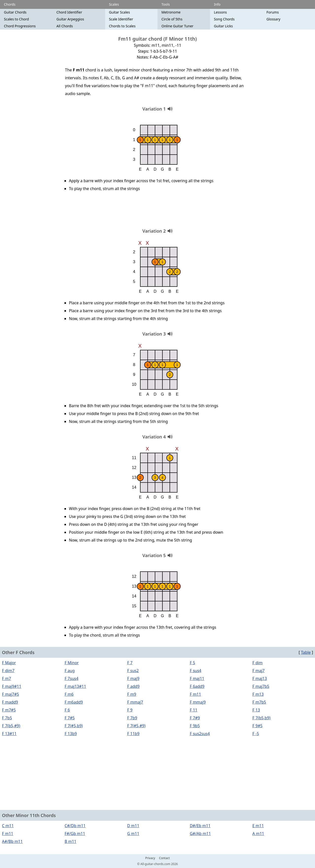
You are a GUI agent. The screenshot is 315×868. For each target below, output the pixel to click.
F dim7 (8, 671)
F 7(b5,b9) (262, 718)
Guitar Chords (15, 12)
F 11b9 (133, 734)
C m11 (8, 826)
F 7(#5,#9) (136, 726)
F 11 (194, 710)
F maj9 (133, 678)
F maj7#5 (10, 694)
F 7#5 (70, 718)
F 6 (67, 710)
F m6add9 (74, 702)
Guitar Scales (119, 12)
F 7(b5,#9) (11, 726)
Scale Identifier (121, 19)
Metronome (171, 12)
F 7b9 (132, 718)
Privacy (150, 858)
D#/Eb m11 (200, 826)
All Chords (65, 26)
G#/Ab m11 (200, 834)
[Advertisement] (157, 211)
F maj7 (259, 671)
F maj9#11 (12, 686)
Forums (273, 12)
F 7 (130, 663)
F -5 (256, 734)
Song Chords (224, 19)
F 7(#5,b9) (74, 726)
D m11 (133, 826)
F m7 (7, 678)
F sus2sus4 (200, 734)
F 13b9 (71, 734)
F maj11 (197, 678)
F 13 (256, 710)
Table (306, 652)
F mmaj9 (198, 702)
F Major (9, 663)
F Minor (71, 663)
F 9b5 (195, 726)
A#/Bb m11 (12, 841)
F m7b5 (259, 702)
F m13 (258, 694)
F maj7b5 (261, 686)
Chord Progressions (20, 26)
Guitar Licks (223, 26)
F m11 (195, 694)
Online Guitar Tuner (177, 26)
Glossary (273, 19)
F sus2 (133, 671)
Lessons (220, 12)
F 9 (130, 710)
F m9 (132, 694)
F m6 (69, 694)
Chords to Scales (122, 26)
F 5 (192, 663)
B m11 (70, 841)
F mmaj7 (135, 702)
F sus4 (196, 671)
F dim (258, 663)
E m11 (258, 826)
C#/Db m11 (75, 826)
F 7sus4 (71, 678)
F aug (70, 671)
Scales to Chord (16, 19)
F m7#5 (9, 710)
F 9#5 (258, 726)
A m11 (258, 834)
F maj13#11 (75, 686)
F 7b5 (7, 718)
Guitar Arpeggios (70, 19)
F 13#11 (9, 734)
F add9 (133, 686)
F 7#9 (195, 718)
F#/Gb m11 (75, 834)
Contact (164, 858)
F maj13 (260, 678)
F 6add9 (197, 686)
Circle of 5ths (172, 19)
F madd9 (10, 702)
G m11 (133, 834)
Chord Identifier (69, 12)
